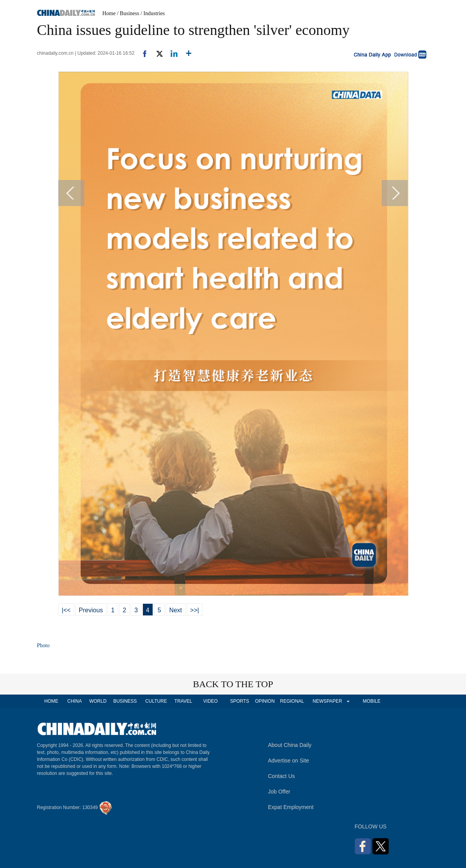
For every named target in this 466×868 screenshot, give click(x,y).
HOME (51, 701)
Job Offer (279, 792)
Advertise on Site (289, 761)
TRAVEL (183, 701)
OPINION (265, 701)
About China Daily (290, 745)
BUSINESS (125, 701)
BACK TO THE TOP (233, 684)
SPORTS (239, 701)
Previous (91, 610)
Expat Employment (291, 807)
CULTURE (156, 701)
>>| (195, 610)
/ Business (128, 13)
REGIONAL (292, 701)
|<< (66, 610)
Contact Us (281, 776)
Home (109, 13)
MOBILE (371, 701)
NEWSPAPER (327, 701)
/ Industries (153, 13)
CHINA (74, 701)
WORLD (98, 701)
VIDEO (210, 701)
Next (176, 610)
